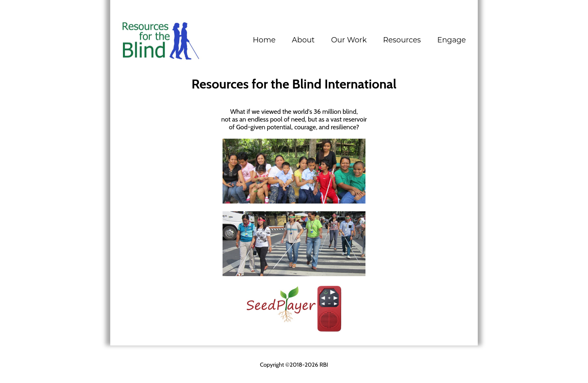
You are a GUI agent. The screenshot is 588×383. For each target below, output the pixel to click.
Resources (402, 40)
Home (264, 40)
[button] (303, 40)
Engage (452, 40)
